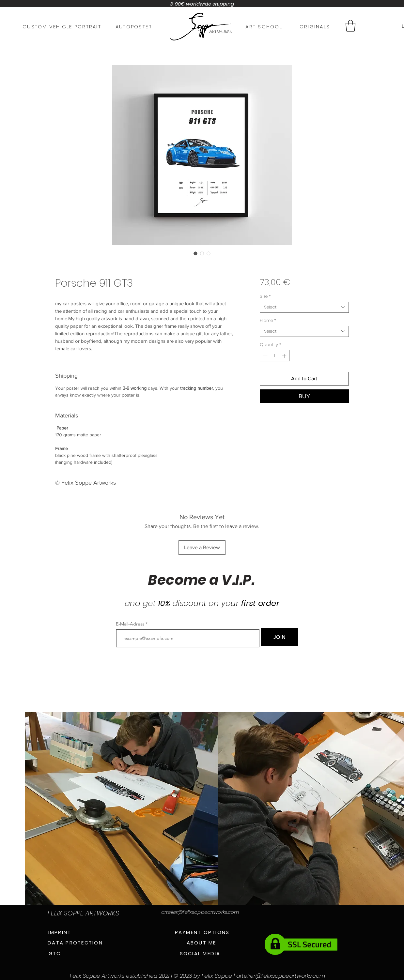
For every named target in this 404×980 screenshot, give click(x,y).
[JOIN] (280, 637)
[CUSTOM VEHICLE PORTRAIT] (62, 26)
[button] (350, 26)
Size (265, 296)
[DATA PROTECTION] (75, 942)
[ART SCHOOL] (264, 26)
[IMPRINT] (60, 932)
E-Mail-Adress (130, 624)
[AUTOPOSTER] (134, 26)
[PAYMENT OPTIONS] (202, 932)
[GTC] (55, 953)
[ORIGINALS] (315, 26)
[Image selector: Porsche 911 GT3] (195, 253)
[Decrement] (265, 356)
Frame (268, 321)
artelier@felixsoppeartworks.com (200, 912)
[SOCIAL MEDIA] (200, 953)
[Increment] (285, 356)
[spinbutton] (275, 356)
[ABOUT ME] (201, 942)
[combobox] (304, 307)
